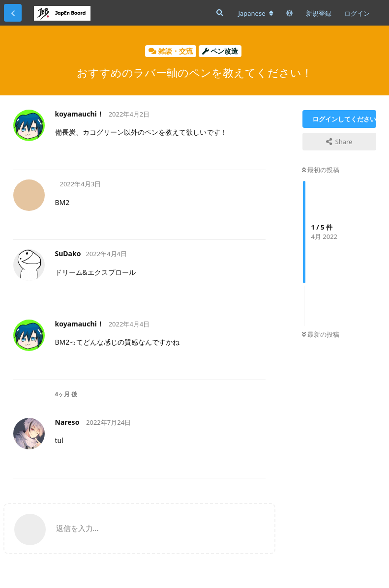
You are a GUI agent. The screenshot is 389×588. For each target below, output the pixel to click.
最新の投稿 (321, 334)
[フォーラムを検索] (219, 13)
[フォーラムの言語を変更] (255, 13)
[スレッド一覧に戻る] (13, 13)
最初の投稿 (321, 170)
